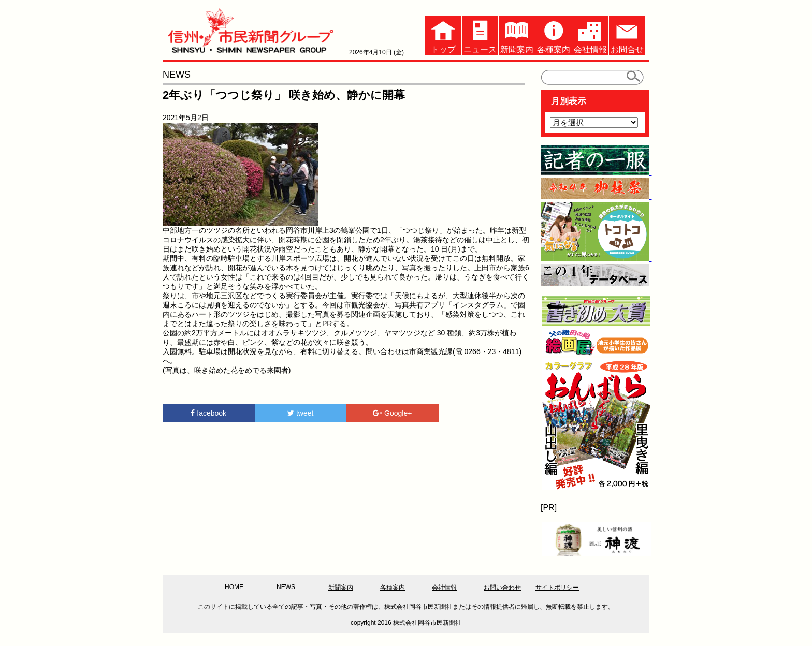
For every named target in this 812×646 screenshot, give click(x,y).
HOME (234, 587)
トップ (443, 35)
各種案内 (554, 35)
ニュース (480, 35)
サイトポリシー (557, 588)
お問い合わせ (502, 588)
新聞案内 (517, 35)
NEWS (286, 587)
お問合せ (627, 35)
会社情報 (590, 35)
